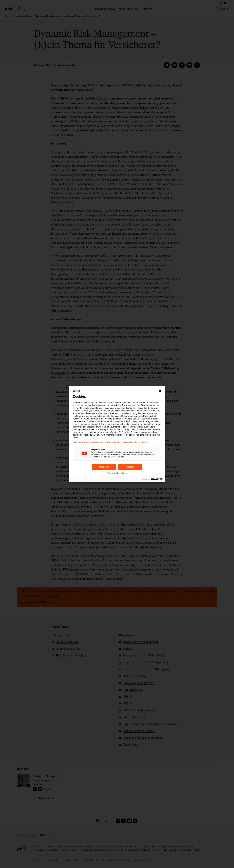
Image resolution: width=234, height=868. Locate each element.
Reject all (130, 467)
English (78, 391)
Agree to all (104, 467)
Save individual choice (117, 473)
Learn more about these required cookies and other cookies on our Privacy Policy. (111, 442)
